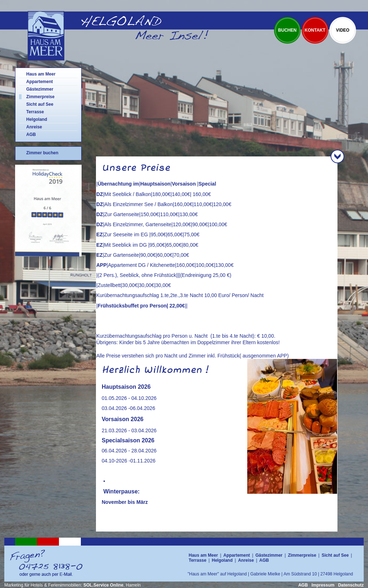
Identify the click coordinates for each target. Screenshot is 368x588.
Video (343, 30)
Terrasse (35, 112)
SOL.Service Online (103, 585)
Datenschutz (351, 585)
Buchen (287, 30)
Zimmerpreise (40, 97)
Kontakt (315, 30)
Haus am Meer (41, 74)
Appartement (40, 82)
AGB (31, 135)
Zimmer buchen (42, 153)
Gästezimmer (40, 89)
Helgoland (37, 119)
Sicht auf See (40, 104)
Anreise (34, 127)
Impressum (323, 585)
